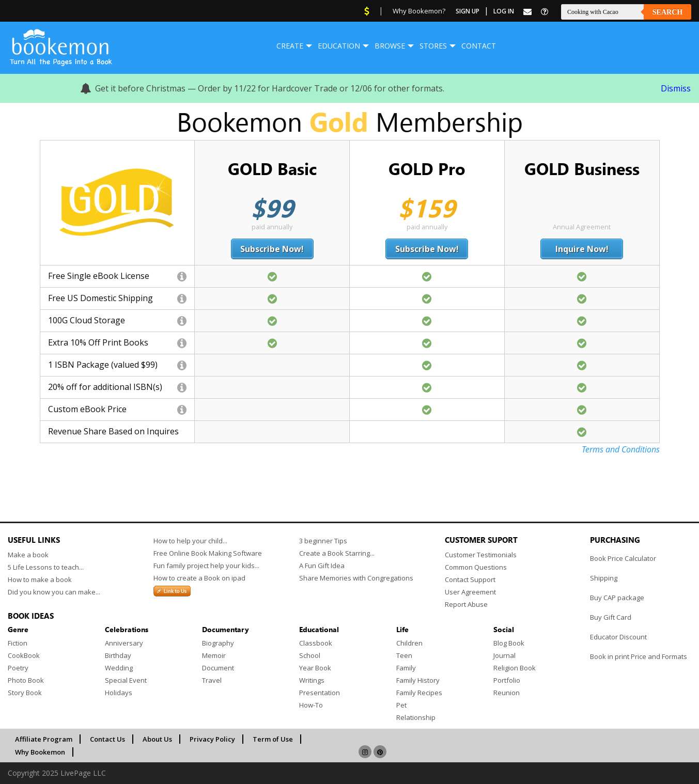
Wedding (119, 668)
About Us (157, 739)
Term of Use (273, 739)
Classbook (316, 643)
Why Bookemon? (419, 11)
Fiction (18, 643)
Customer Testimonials (481, 555)
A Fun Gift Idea (322, 566)
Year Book (315, 668)
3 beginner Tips (323, 541)
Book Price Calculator (623, 558)
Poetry (18, 668)
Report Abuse (466, 604)
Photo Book (26, 680)
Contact (479, 46)
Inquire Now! (582, 249)
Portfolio (507, 680)
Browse (390, 46)
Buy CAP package (617, 598)
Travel (212, 680)
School (310, 655)
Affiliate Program (44, 739)
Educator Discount (618, 637)
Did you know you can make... (54, 592)
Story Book (25, 693)
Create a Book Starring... (337, 553)
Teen (404, 655)
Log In (504, 11)
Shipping (604, 578)
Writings (312, 680)
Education (339, 46)
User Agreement (470, 592)
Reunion (507, 693)
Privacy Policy (212, 739)
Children (409, 643)
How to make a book (40, 579)
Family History (418, 680)
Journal (504, 655)
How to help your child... (190, 541)
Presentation (320, 693)
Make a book (28, 555)
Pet (401, 705)
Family (406, 668)
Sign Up (468, 11)
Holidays (119, 693)
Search (667, 12)
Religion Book (515, 668)
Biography (218, 643)
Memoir (214, 655)
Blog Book (509, 643)
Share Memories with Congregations (356, 578)
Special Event (126, 680)
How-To (311, 705)
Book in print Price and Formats (639, 656)
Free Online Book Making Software (208, 553)
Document (218, 668)
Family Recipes (419, 693)
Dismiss (676, 88)
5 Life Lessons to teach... (46, 567)
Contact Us (107, 739)
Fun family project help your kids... (206, 566)
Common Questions (476, 567)
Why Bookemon (40, 752)
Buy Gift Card (611, 617)
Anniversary (124, 643)
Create (290, 46)
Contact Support (470, 579)
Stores (433, 46)
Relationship (416, 717)
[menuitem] (290, 46)
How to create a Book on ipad (199, 578)
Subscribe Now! (272, 249)
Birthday (118, 655)
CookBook (24, 655)
